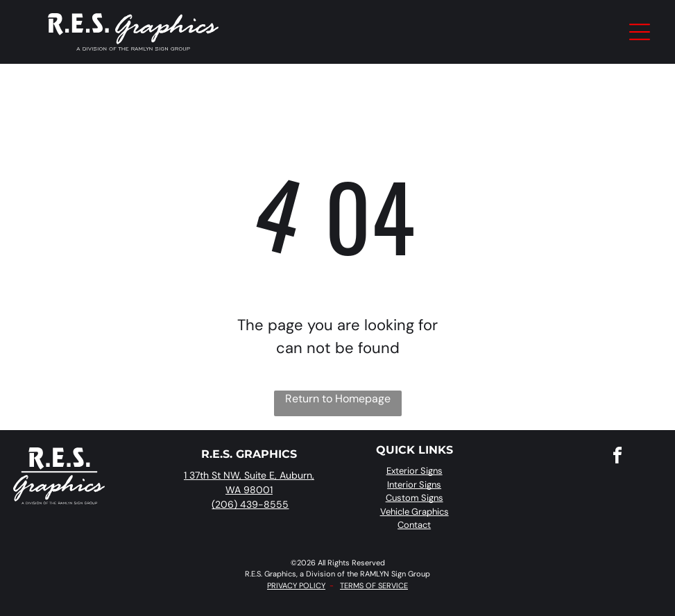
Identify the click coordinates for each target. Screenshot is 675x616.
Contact (414, 525)
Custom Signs (415, 498)
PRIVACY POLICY (296, 585)
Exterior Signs (415, 471)
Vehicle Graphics (415, 512)
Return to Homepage (338, 399)
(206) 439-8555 (250, 504)
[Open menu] (640, 32)
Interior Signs (414, 485)
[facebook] (617, 457)
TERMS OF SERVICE (374, 585)
